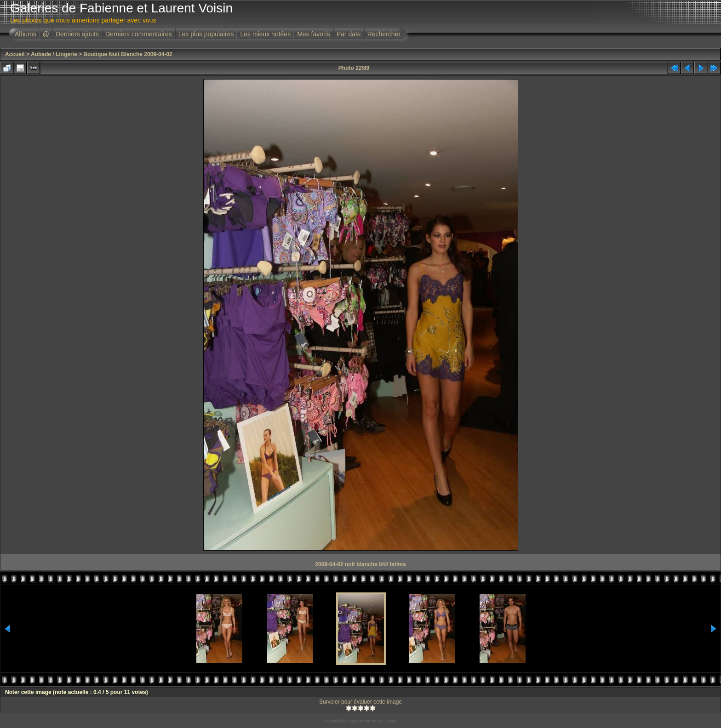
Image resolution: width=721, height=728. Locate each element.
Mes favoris (314, 34)
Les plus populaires (206, 34)
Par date (349, 34)
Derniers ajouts (77, 34)
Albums (26, 34)
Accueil (15, 54)
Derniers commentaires (139, 34)
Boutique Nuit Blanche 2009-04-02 (128, 54)
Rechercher (384, 34)
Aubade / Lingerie (54, 54)
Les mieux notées (265, 34)
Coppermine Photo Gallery (372, 721)
